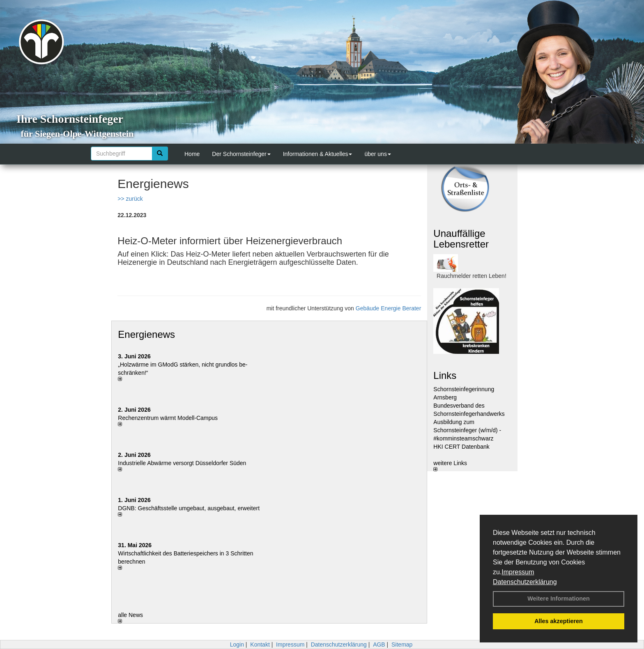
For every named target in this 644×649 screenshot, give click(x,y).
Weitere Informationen (559, 599)
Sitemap (402, 644)
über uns (377, 154)
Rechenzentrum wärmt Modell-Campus (168, 418)
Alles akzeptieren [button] (559, 621)
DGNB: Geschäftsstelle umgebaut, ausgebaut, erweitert (189, 508)
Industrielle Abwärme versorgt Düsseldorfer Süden (182, 463)
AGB (379, 644)
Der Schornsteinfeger (241, 154)
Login (237, 644)
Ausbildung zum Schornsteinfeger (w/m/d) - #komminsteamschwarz (467, 430)
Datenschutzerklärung (525, 582)
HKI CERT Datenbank (461, 447)
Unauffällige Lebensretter (461, 239)
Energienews (146, 334)
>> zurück (130, 199)
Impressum (518, 572)
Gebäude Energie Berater (389, 308)
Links (445, 375)
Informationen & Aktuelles (318, 154)
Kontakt (260, 644)
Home (192, 154)
